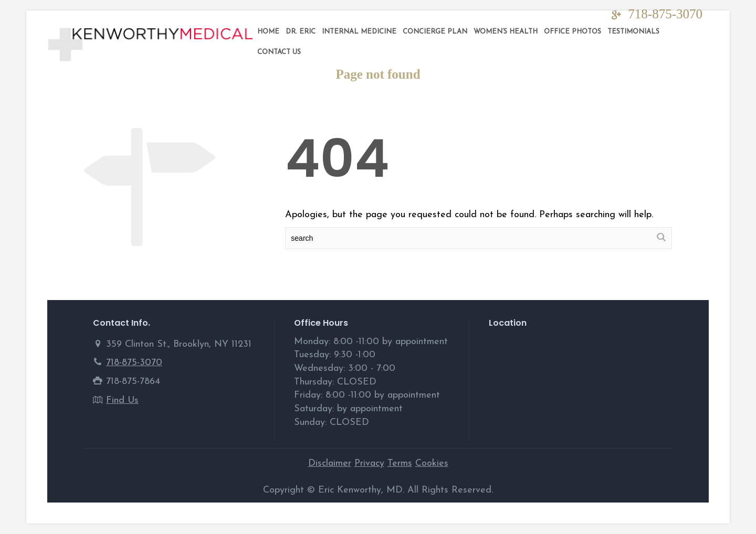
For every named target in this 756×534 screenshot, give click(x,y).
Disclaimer (330, 463)
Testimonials (633, 32)
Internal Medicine (359, 32)
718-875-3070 (665, 14)
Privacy (369, 463)
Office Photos (573, 32)
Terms (400, 463)
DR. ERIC (301, 32)
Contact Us (279, 52)
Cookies (432, 463)
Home (268, 32)
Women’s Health (506, 32)
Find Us (122, 400)
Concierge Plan (435, 32)
